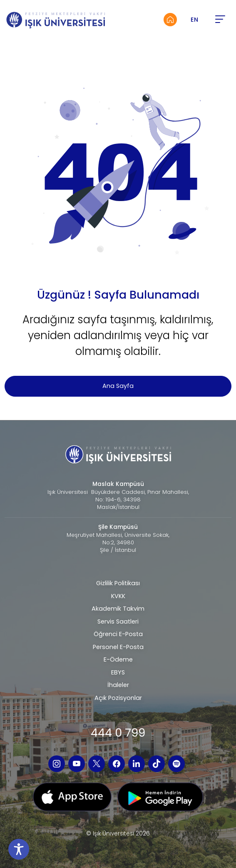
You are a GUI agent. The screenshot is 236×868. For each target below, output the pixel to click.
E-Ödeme (118, 659)
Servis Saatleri (118, 621)
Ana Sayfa (118, 386)
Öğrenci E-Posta (118, 634)
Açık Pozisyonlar (118, 698)
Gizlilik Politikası (118, 583)
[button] (220, 20)
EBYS (118, 672)
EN (194, 20)
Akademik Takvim (118, 609)
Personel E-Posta (118, 647)
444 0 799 (118, 733)
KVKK (118, 596)
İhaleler (118, 685)
